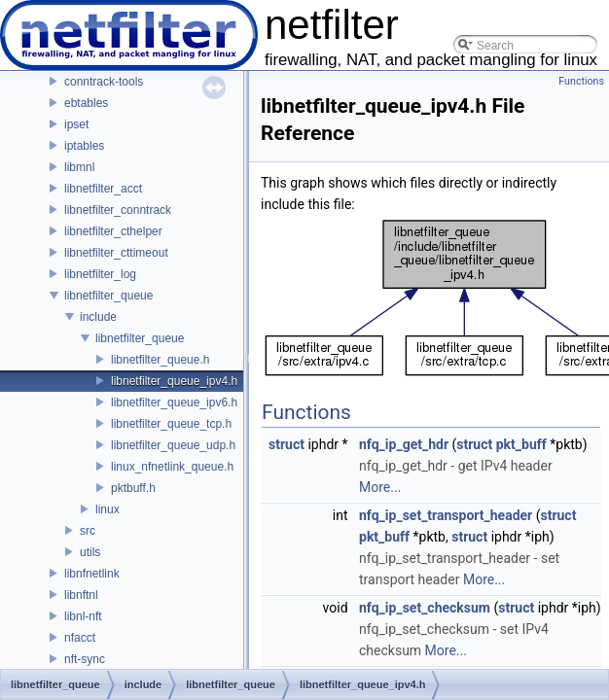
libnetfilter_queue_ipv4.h (174, 381)
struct (287, 444)
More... (380, 487)
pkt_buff (521, 444)
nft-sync (85, 659)
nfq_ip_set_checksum (425, 608)
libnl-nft (83, 616)
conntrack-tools (104, 82)
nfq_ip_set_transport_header (446, 515)
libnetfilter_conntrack (118, 210)
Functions (581, 81)
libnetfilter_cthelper (113, 231)
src (88, 531)
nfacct (80, 638)
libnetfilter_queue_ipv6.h (174, 402)
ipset (76, 124)
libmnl (79, 167)
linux (107, 509)
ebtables (86, 103)
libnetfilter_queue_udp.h (173, 445)
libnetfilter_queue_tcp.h (171, 424)
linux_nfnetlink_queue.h (172, 467)
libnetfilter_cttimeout (116, 253)
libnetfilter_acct (103, 189)
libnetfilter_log (100, 274)
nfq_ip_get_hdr (404, 444)
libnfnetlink (92, 574)
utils (90, 552)
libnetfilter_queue (108, 296)
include (98, 317)
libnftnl (81, 595)
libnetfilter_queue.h (160, 360)
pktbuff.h (133, 488)
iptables (84, 146)
